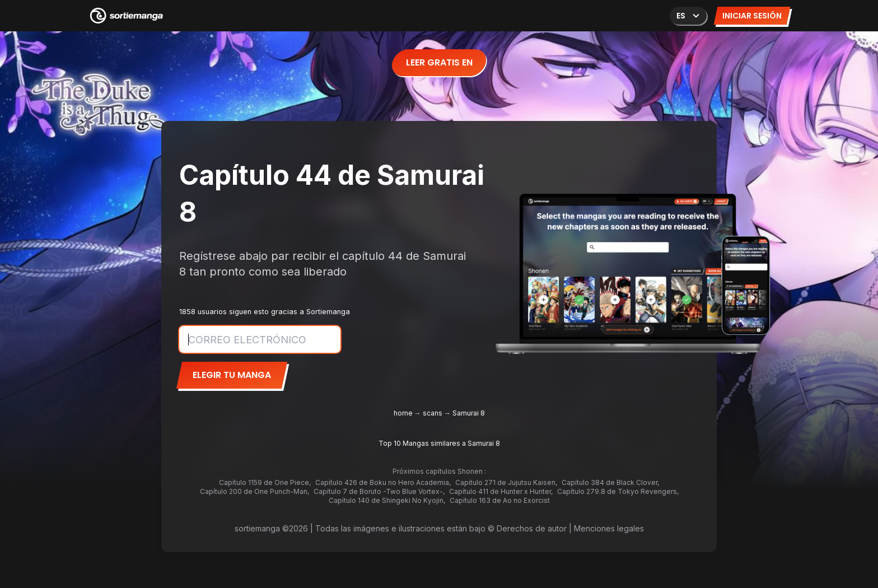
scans (433, 413)
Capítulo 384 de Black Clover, (610, 482)
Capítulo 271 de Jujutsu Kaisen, (506, 482)
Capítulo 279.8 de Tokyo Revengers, (618, 491)
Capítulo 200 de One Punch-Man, (254, 491)
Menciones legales (609, 528)
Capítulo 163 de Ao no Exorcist (500, 500)
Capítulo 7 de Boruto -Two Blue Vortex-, (379, 491)
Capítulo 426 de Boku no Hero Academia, (383, 482)
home (403, 413)
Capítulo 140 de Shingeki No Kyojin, (387, 500)
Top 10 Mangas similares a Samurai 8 (439, 443)
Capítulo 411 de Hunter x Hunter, (501, 491)
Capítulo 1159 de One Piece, (265, 482)
